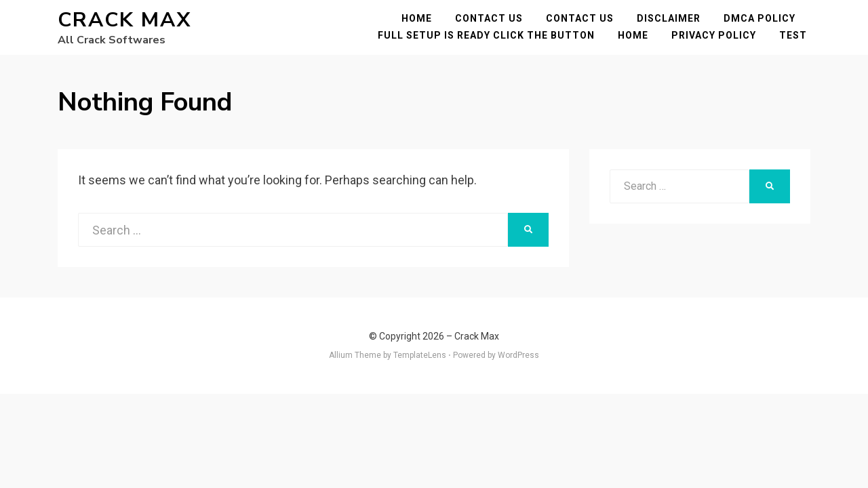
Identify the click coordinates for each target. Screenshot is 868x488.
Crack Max (124, 23)
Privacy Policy (717, 39)
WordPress (518, 362)
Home (420, 22)
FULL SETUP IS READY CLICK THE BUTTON (490, 39)
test (796, 39)
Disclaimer (672, 22)
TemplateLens (420, 362)
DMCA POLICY (763, 22)
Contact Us (492, 22)
